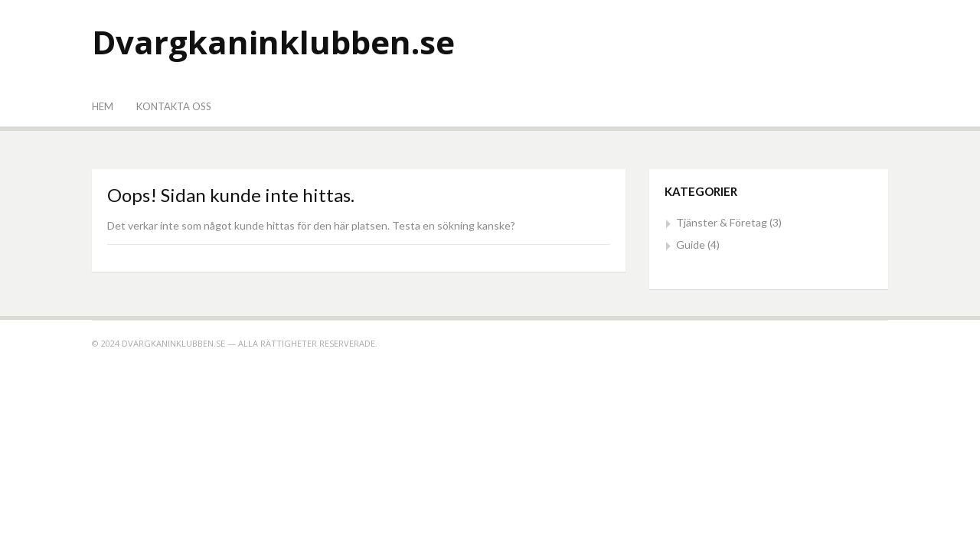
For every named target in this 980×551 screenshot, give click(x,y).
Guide (691, 245)
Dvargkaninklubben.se (273, 42)
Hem (103, 106)
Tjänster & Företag (722, 222)
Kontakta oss (174, 106)
